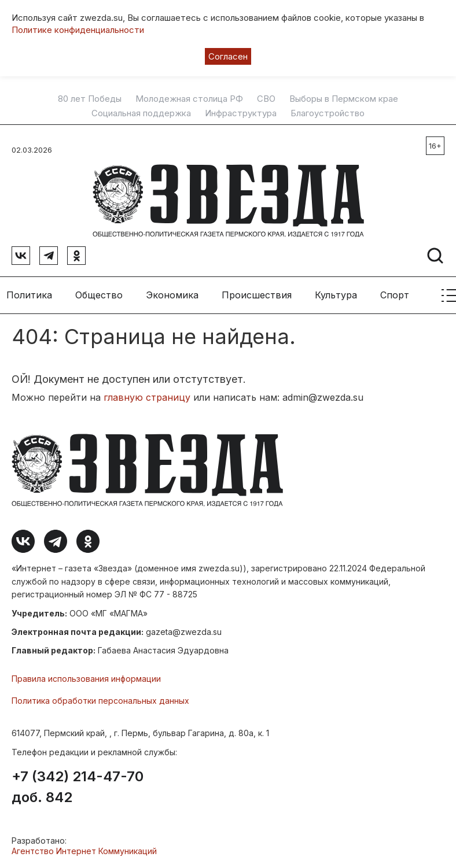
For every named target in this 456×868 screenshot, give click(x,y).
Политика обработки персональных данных (100, 701)
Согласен (228, 56)
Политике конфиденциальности (78, 30)
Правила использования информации (86, 679)
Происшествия (257, 295)
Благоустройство (328, 113)
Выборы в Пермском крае (344, 99)
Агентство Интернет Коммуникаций (84, 851)
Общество (99, 295)
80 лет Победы (90, 99)
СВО (266, 99)
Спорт (395, 295)
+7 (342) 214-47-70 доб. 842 (78, 787)
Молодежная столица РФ (189, 99)
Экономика (172, 295)
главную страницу (147, 397)
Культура (336, 295)
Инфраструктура (241, 113)
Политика (29, 295)
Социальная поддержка (141, 113)
